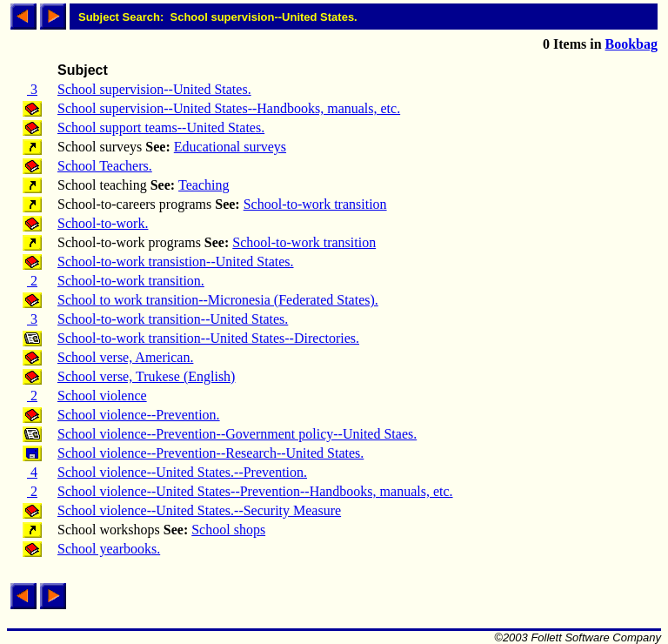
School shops (228, 530)
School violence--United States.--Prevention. (182, 472)
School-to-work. (103, 223)
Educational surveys (230, 147)
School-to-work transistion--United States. (176, 262)
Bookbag (631, 44)
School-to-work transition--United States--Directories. (208, 338)
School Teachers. (105, 166)
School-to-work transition (315, 204)
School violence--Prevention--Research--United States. (210, 453)
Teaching (204, 185)
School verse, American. (125, 357)
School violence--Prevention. (139, 415)
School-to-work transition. (131, 281)
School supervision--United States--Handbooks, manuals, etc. (229, 108)
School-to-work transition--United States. (173, 319)
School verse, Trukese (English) (146, 376)
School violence (102, 396)
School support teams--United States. (161, 127)
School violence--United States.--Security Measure (199, 510)
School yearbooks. (109, 549)
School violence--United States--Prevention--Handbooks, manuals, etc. (255, 491)
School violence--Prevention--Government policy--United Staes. (237, 434)
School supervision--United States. (154, 89)
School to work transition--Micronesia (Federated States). (218, 300)
